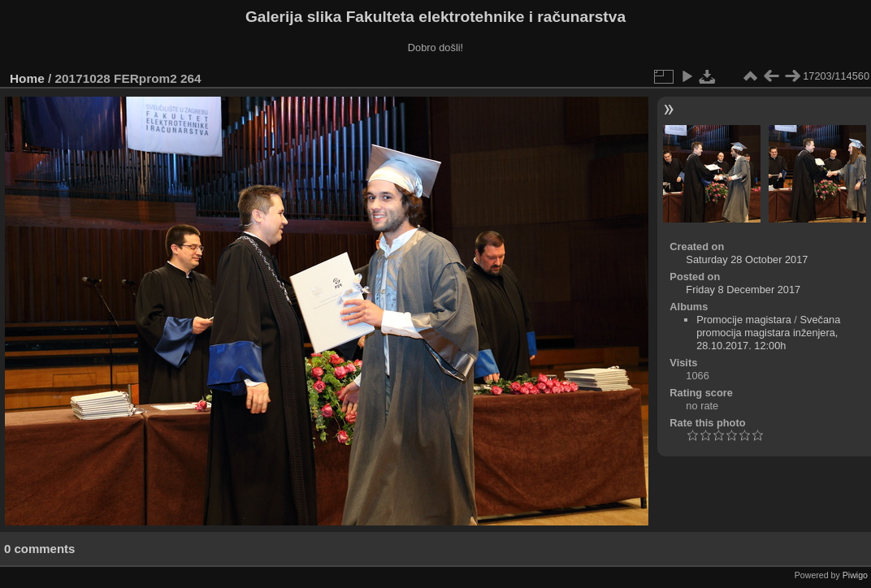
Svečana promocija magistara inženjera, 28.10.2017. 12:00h (768, 333)
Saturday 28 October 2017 (747, 259)
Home (27, 78)
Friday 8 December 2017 (743, 290)
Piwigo (855, 575)
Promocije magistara (744, 320)
